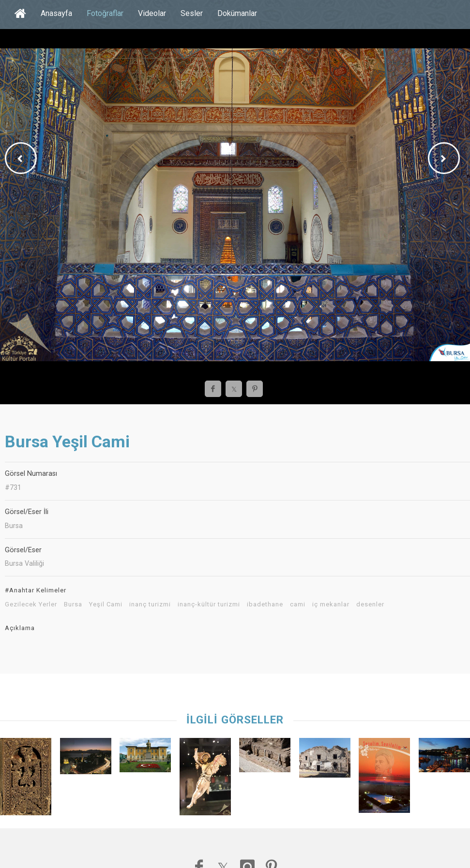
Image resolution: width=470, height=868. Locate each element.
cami (298, 604)
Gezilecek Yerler (31, 604)
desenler (370, 604)
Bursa (73, 604)
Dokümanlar (237, 13)
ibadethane (265, 604)
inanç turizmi (150, 604)
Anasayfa (56, 13)
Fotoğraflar (105, 13)
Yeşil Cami (106, 604)
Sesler (192, 13)
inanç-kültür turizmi (209, 604)
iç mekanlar (331, 604)
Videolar (152, 13)
